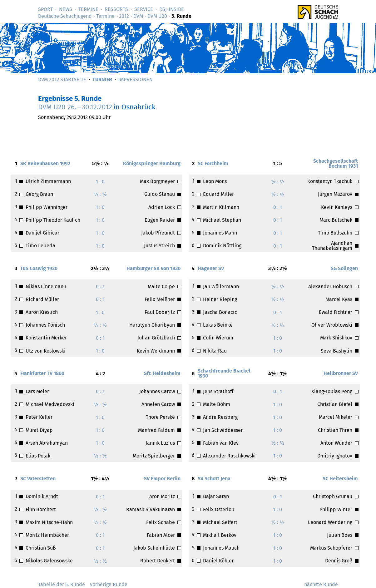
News (66, 9)
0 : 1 (278, 207)
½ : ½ (100, 194)
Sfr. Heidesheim (162, 373)
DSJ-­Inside (172, 9)
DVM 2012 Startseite (62, 79)
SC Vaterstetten (38, 479)
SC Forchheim (213, 163)
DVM (138, 16)
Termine (88, 9)
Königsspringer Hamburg (152, 163)
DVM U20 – (75, 107)
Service (144, 9)
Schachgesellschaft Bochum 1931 (336, 163)
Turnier (102, 79)
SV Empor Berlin (162, 479)
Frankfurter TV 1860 (42, 373)
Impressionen (136, 79)
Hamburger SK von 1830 (153, 268)
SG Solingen (344, 268)
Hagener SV (211, 268)
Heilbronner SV (341, 373)
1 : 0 (100, 182)
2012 (124, 16)
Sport (45, 9)
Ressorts (116, 9)
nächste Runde (321, 584)
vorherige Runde (109, 584)
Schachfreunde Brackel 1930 (224, 373)
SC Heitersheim (340, 479)
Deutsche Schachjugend (65, 16)
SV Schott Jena (214, 479)
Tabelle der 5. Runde (62, 584)
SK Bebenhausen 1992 (45, 163)
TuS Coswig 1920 (39, 268)
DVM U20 (157, 16)
